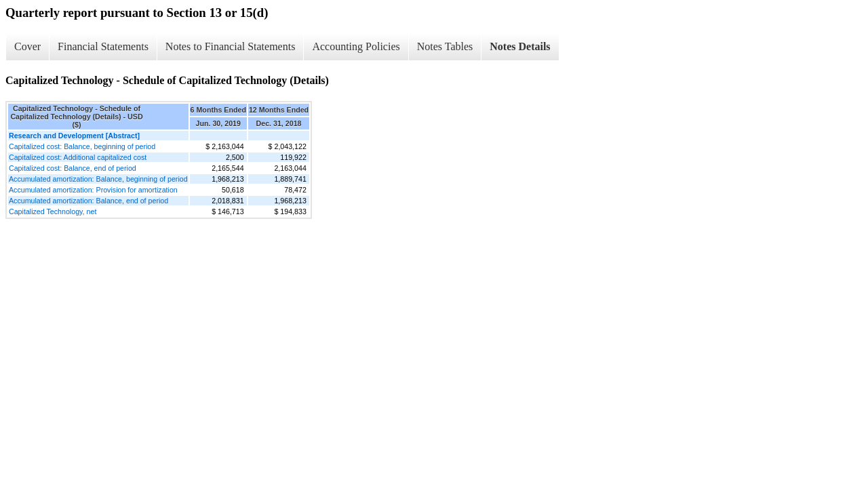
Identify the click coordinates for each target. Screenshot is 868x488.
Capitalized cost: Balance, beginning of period (82, 146)
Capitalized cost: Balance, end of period (73, 168)
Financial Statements (103, 46)
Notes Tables (445, 46)
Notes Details (520, 46)
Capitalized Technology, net (53, 211)
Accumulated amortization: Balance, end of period (88, 201)
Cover (27, 46)
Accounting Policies (356, 46)
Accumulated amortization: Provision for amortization (93, 190)
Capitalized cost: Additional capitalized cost (78, 157)
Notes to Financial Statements (231, 46)
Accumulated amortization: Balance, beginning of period (98, 179)
